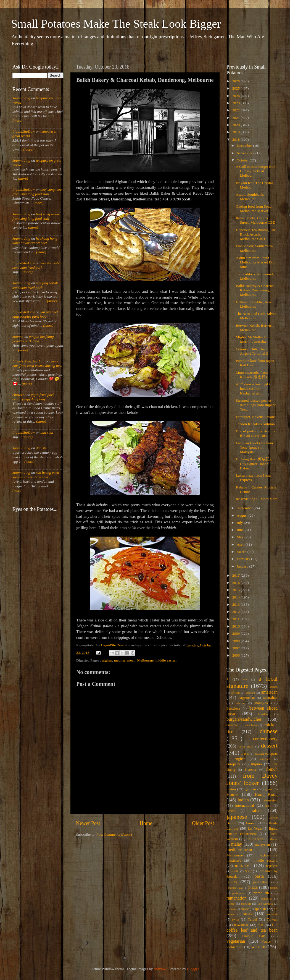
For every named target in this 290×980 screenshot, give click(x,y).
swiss (236, 919)
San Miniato (265, 904)
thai (260, 925)
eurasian (265, 759)
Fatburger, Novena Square (255, 417)
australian (270, 698)
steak (248, 914)
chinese (269, 731)
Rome (230, 904)
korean (251, 823)
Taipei (253, 919)
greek (269, 789)
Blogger (193, 969)
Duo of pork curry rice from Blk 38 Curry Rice (257, 433)
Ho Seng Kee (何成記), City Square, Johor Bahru (254, 463)
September (245, 508)
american (269, 692)
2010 (236, 626)
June (241, 530)
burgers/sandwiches (244, 719)
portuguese (239, 893)
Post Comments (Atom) (114, 834)
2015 (236, 590)
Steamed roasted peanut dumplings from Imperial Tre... (257, 405)
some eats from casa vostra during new (37, 363)
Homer (233, 795)
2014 (236, 597)
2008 (236, 641)
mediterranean (125, 660)
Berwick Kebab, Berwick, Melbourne (255, 328)
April (241, 544)
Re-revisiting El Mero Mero (257, 499)
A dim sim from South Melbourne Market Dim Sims (256, 262)
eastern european (266, 754)
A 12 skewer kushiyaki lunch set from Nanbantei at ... (253, 389)
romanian (267, 898)
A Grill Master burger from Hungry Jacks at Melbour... (256, 171)
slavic (245, 909)
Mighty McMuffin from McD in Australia (254, 339)
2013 (236, 604)
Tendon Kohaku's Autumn (255, 424)
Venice (266, 942)
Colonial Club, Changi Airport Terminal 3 (253, 351)
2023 (236, 103)
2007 (236, 648)
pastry (232, 882)
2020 (236, 125)
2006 (236, 655)
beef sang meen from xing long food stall (38, 192)
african (236, 692)
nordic (235, 871)
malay (237, 844)
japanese (237, 817)
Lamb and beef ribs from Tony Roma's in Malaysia (254, 447)
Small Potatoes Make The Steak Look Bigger (116, 24)
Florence (251, 770)
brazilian (263, 714)
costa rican (246, 746)
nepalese (272, 866)
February (244, 559)
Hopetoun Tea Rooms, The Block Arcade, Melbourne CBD (256, 234)
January (243, 566)
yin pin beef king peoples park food (35, 314)
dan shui (47, 432)
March (242, 552)
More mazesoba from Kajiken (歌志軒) (252, 375)
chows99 (19, 395)
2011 (236, 619)
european (233, 764)
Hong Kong (266, 795)
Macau (274, 839)
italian (256, 811)
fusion (231, 789)
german (250, 789)
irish (268, 806)
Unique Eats (254, 936)
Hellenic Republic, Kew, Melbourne (254, 304)
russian (246, 904)
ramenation (237, 898)
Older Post (203, 823)
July (240, 523)
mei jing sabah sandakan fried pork (37, 265)
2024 (236, 96)
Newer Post (88, 823)
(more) (17, 120)
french (272, 769)
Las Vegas (255, 829)
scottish (231, 909)
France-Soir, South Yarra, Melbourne (255, 248)
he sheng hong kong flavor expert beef (35, 241)
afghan (107, 660)
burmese (232, 725)
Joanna (18, 337)
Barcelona (233, 709)
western (258, 947)
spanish (260, 909)
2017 (236, 575)
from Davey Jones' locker (252, 779)
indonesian (270, 800)
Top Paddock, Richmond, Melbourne (255, 276)
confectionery (265, 739)
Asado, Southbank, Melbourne (250, 197)
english (240, 759)
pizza (253, 887)
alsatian (250, 692)
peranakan (261, 882)
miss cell (243, 866)
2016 (236, 583)
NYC (248, 871)
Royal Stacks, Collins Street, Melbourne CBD (256, 220)
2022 (236, 110)
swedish (272, 914)
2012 (236, 612)
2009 (236, 633)
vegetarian (236, 941)
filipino (256, 764)
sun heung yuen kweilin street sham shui (36, 475)
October (243, 160)
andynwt (160, 969)
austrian (241, 703)
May (241, 537)
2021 (236, 118)
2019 (236, 132)
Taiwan (272, 919)
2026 (236, 81)
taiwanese (241, 925)
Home (146, 823)
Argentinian (247, 698)
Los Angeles (255, 839)
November (245, 153)
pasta (259, 876)
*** (245, 680)
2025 (236, 88)
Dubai (245, 754)
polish (274, 888)
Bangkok (261, 703)
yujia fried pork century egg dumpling (33, 397)
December (245, 146)
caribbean (251, 725)
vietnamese (235, 947)
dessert (269, 746)
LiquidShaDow (24, 131)
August (242, 515)
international (245, 805)
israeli (231, 811)
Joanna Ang (21, 98)
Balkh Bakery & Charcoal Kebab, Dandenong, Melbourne (255, 290)
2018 (236, 139)
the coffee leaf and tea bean (252, 927)
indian (243, 800)
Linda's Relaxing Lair (29, 361)
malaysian (263, 844)
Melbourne (145, 660)
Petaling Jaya (234, 888)
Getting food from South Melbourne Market (254, 209)
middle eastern (166, 660)
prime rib (261, 893)
